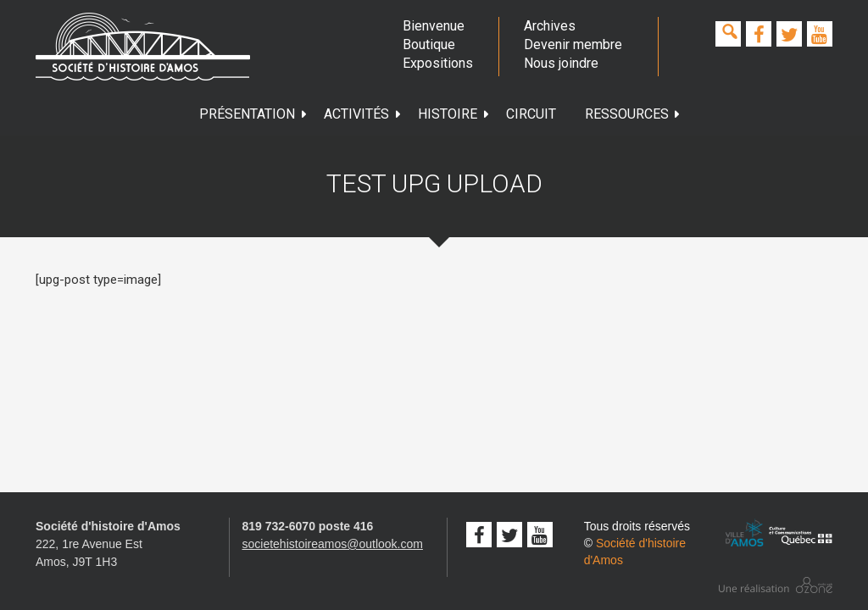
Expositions (437, 63)
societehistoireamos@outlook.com (333, 544)
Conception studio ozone (776, 585)
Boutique (429, 44)
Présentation (253, 114)
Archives (550, 26)
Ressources (633, 114)
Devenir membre (573, 44)
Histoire (454, 114)
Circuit (531, 114)
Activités (363, 114)
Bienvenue (434, 26)
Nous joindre (561, 63)
